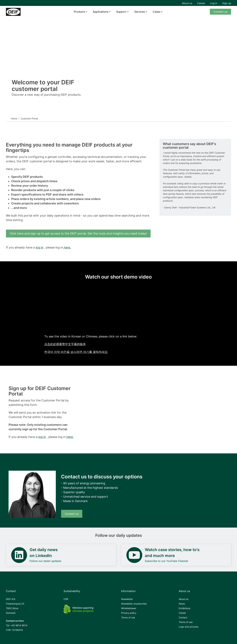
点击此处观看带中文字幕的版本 (65, 344)
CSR (66, 599)
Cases (157, 12)
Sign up (227, 3)
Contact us (220, 12)
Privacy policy (129, 613)
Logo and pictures (189, 627)
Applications (101, 12)
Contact (183, 617)
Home (14, 118)
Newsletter (127, 599)
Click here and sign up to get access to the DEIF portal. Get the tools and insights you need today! (78, 233)
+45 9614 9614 (19, 625)
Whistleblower (129, 608)
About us (187, 3)
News (182, 604)
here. (67, 247)
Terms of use (128, 617)
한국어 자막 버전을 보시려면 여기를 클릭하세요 (76, 352)
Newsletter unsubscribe (134, 604)
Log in (214, 3)
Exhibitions (184, 608)
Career (201, 3)
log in (39, 247)
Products (79, 12)
